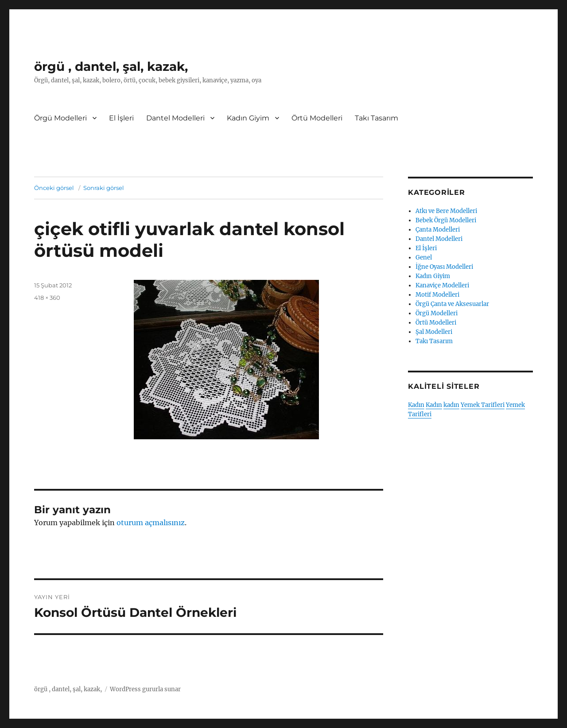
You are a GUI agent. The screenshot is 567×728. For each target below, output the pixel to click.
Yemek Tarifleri (483, 405)
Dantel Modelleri (175, 118)
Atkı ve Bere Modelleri (446, 211)
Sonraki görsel (104, 188)
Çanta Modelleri (438, 230)
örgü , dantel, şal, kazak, (111, 66)
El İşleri (121, 118)
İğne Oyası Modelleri (444, 267)
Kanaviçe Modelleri (442, 285)
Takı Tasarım (377, 118)
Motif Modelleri (437, 295)
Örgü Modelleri (60, 118)
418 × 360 (47, 298)
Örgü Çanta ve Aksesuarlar (452, 304)
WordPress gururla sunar (145, 689)
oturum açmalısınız (151, 523)
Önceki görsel (54, 188)
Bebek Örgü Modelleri (446, 220)
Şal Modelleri (434, 332)
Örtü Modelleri (317, 118)
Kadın (416, 405)
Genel (424, 258)
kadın (451, 405)
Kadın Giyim (248, 118)
